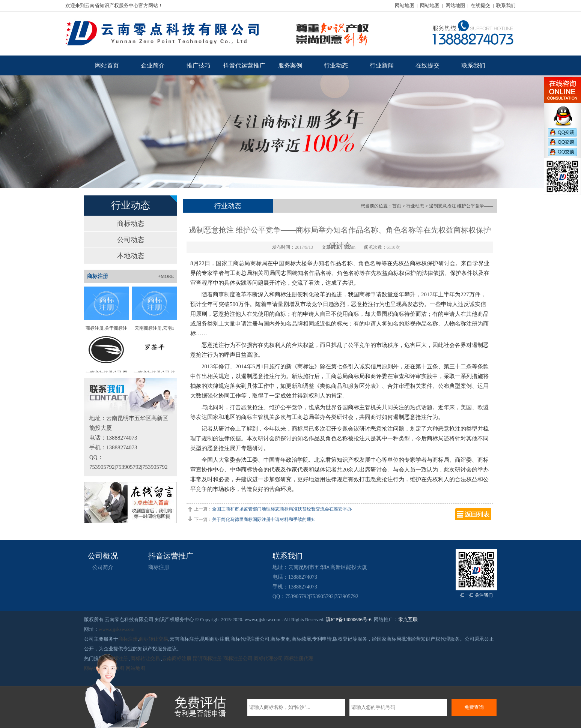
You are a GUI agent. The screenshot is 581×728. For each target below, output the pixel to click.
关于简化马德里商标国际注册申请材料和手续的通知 (264, 519)
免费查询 (474, 707)
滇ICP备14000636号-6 (349, 619)
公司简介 (103, 567)
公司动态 (131, 240)
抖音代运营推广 (244, 65)
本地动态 (131, 256)
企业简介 (153, 65)
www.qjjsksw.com (117, 629)
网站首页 (107, 65)
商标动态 (131, 224)
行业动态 (336, 65)
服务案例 (290, 65)
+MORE (166, 276)
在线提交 (480, 5)
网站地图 (405, 5)
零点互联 (408, 619)
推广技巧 (199, 65)
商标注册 (159, 567)
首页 (397, 206)
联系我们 (506, 5)
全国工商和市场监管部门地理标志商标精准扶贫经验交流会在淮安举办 (282, 509)
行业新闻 (382, 65)
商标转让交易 (154, 639)
